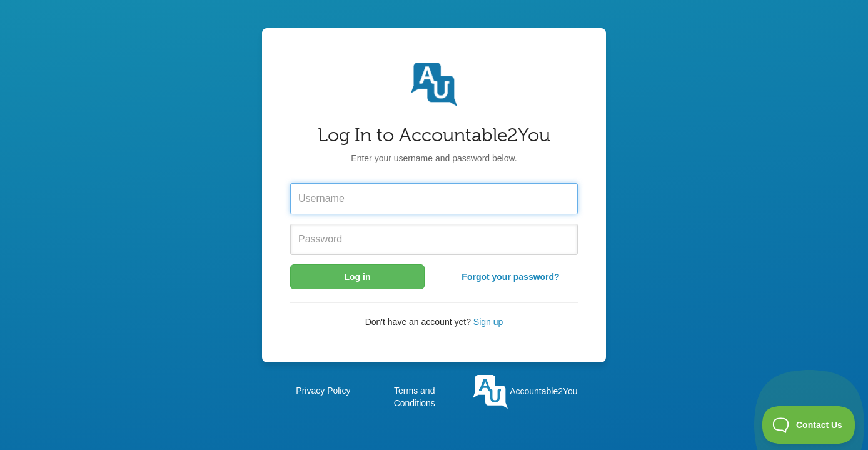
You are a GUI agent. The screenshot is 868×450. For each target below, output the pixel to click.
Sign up (488, 322)
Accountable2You (525, 391)
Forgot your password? (510, 277)
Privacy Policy (323, 391)
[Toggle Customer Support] (809, 425)
